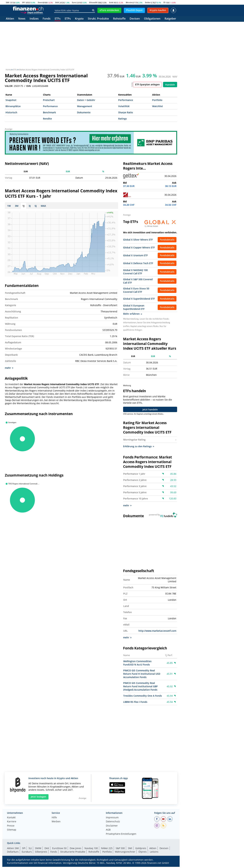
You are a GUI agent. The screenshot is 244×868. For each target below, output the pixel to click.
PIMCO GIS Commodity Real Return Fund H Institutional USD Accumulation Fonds (142, 675)
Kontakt (11, 819)
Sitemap (12, 831)
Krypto (79, 19)
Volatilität (124, 106)
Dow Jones (76, 850)
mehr (9, 369)
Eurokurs (27, 853)
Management (85, 106)
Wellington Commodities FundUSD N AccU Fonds (137, 664)
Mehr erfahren (133, 314)
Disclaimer (112, 827)
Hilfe (54, 819)
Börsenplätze (13, 106)
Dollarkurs (13, 853)
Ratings (123, 119)
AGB (108, 831)
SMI (8, 2)
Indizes (34, 19)
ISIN (29, 86)
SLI (30, 850)
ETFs (58, 19)
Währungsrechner (125, 853)
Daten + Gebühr (86, 100)
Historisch (11, 112)
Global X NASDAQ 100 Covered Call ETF (135, 272)
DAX (57, 2)
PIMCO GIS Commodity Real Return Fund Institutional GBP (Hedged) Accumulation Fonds (140, 688)
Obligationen (152, 19)
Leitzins (154, 853)
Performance (126, 100)
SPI (23, 2)
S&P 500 (120, 850)
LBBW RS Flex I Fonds (135, 703)
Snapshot (11, 100)
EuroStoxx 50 (59, 850)
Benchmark (49, 112)
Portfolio (157, 100)
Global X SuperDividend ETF (139, 299)
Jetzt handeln (150, 411)
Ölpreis (143, 853)
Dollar (148, 2)
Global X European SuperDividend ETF (134, 307)
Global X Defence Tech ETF (138, 263)
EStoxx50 (93, 2)
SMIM (38, 850)
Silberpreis (41, 853)
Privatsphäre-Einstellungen (121, 835)
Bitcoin (129, 2)
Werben (56, 823)
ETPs (68, 19)
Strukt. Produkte (98, 19)
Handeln (170, 85)
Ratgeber (170, 19)
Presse (11, 827)
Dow (40, 2)
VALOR (9, 86)
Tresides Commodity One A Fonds (143, 697)
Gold (111, 2)
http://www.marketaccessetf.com (157, 632)
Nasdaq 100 (91, 850)
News (22, 19)
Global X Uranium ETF (135, 255)
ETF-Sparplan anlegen (147, 84)
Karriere (12, 823)
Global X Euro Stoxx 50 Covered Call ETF (136, 290)
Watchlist (158, 106)
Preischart (49, 100)
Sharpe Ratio (126, 112)
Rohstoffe (119, 19)
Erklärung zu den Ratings (139, 448)
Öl (164, 2)
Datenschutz (113, 823)
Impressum (112, 819)
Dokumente (84, 112)
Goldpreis (141, 850)
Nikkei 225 (107, 850)
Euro (74, 2)
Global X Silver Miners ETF (138, 240)
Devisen (135, 19)
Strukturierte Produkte (73, 853)
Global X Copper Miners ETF (139, 247)
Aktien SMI (13, 850)
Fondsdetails (167, 240)
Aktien (10, 19)
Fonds (47, 19)
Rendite (47, 119)
